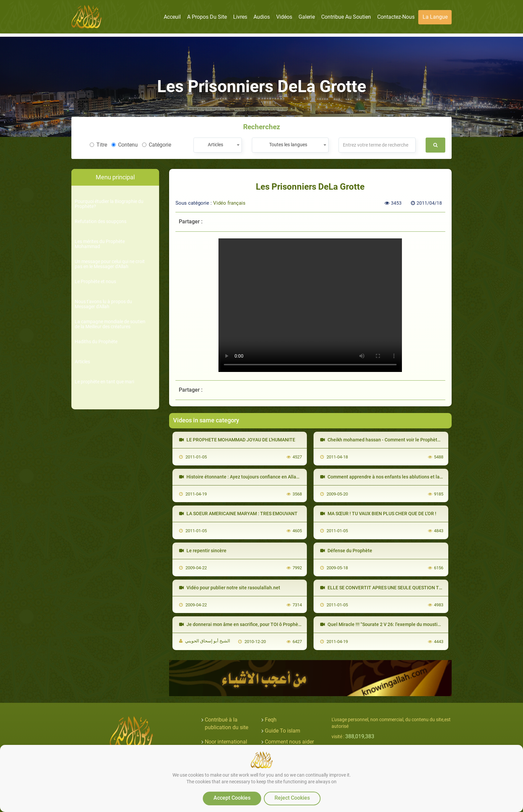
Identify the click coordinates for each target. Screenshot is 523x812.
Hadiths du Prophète (96, 342)
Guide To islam (283, 731)
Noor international (226, 742)
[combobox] (218, 145)
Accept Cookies (232, 798)
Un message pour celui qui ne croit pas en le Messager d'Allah (110, 264)
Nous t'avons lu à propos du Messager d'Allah (103, 304)
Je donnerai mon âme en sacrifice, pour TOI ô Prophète (241, 624)
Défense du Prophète (346, 551)
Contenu (125, 145)
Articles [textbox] (215, 145)
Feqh (271, 720)
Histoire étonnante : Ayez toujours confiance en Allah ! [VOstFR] (250, 477)
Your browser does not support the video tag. (310, 305)
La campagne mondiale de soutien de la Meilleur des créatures (110, 324)
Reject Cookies (292, 798)
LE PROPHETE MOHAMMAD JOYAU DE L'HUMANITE (237, 440)
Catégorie (157, 145)
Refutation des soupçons (101, 222)
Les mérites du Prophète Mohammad (100, 244)
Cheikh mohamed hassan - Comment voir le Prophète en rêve (388, 440)
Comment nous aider (289, 742)
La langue (435, 17)
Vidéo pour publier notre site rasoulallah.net (230, 588)
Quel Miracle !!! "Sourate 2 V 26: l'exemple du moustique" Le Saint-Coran (400, 624)
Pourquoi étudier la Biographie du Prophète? (109, 204)
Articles (82, 362)
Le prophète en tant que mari (104, 382)
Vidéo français (229, 203)
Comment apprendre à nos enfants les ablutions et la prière (387, 477)
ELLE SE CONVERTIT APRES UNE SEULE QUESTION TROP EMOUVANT (397, 588)
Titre (98, 145)
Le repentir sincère (203, 551)
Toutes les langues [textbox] (288, 145)
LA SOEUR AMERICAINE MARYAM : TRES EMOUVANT (238, 514)
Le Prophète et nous (95, 282)
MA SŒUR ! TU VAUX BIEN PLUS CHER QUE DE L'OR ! (378, 514)
